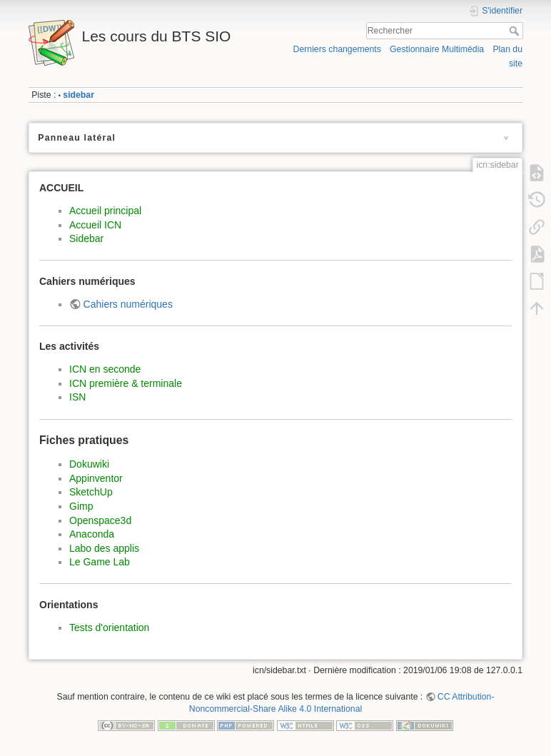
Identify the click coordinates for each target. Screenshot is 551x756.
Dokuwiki (89, 464)
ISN (77, 397)
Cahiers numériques (128, 304)
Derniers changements (337, 49)
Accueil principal (105, 211)
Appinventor (96, 478)
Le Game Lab (100, 562)
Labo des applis (104, 548)
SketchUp (91, 492)
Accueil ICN (95, 225)
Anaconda (92, 534)
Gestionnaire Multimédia (437, 49)
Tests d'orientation (109, 628)
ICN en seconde (105, 369)
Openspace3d (100, 520)
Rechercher (516, 31)
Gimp (81, 506)
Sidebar (86, 238)
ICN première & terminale (126, 383)
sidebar (79, 95)
